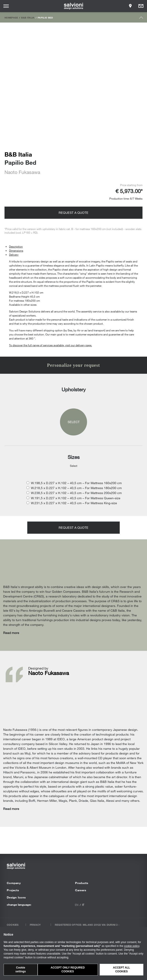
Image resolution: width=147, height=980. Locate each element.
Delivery (14, 255)
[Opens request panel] (141, 6)
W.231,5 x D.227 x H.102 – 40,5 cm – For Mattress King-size (74, 503)
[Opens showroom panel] (130, 6)
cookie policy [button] (132, 946)
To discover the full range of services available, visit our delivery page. (51, 345)
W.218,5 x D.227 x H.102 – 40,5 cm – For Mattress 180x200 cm (76, 488)
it (83, 905)
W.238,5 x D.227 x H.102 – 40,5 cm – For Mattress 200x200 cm (76, 493)
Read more (11, 633)
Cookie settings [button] (21, 970)
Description (16, 246)
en (77, 905)
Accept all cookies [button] (122, 970)
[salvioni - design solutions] (74, 6)
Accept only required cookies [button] (68, 970)
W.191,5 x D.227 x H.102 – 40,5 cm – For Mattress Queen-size (76, 498)
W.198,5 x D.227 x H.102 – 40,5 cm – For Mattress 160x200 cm (76, 483)
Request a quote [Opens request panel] (73, 213)
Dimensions (16, 251)
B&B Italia (28, 18)
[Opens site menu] (6, 6)
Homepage (11, 18)
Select (74, 422)
